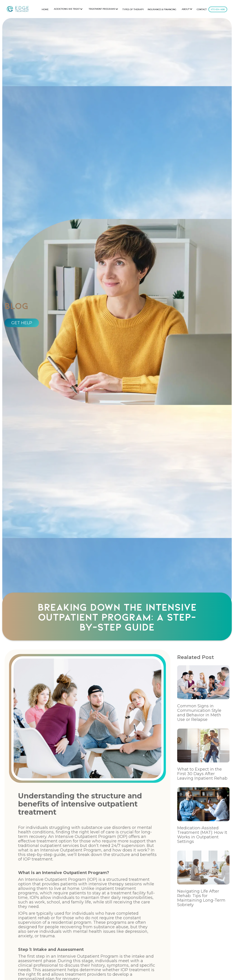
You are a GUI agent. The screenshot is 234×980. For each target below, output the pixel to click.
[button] (68, 9)
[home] (18, 9)
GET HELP (22, 323)
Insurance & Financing (162, 9)
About (186, 9)
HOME (45, 9)
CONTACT (202, 9)
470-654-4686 (218, 9)
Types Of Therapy (133, 9)
